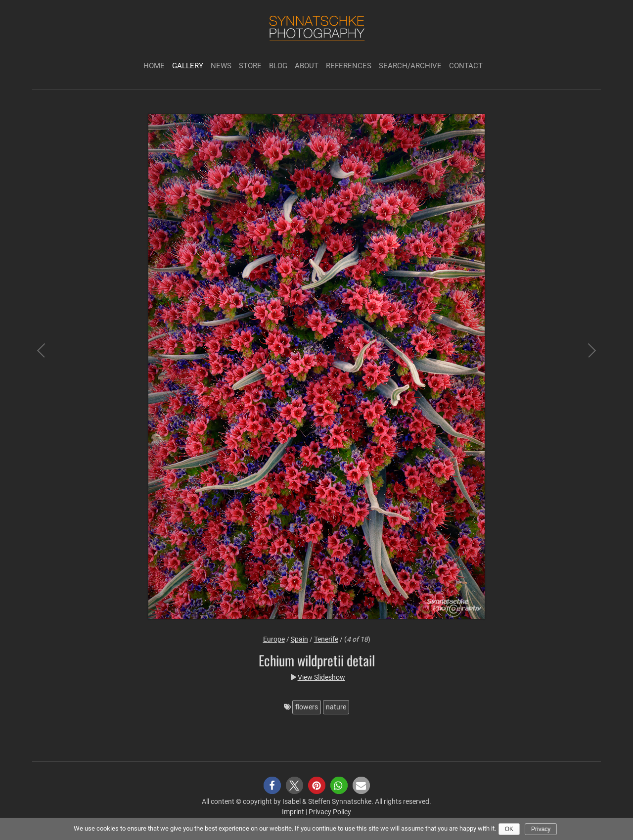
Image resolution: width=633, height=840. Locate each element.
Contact (466, 66)
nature (336, 707)
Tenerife (326, 639)
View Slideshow (321, 677)
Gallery (188, 66)
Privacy (541, 829)
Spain (299, 639)
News (221, 66)
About (307, 66)
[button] (272, 785)
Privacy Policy (330, 812)
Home (154, 66)
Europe (274, 639)
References (349, 66)
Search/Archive (410, 66)
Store (250, 66)
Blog (278, 66)
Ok (509, 829)
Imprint (293, 812)
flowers (307, 707)
